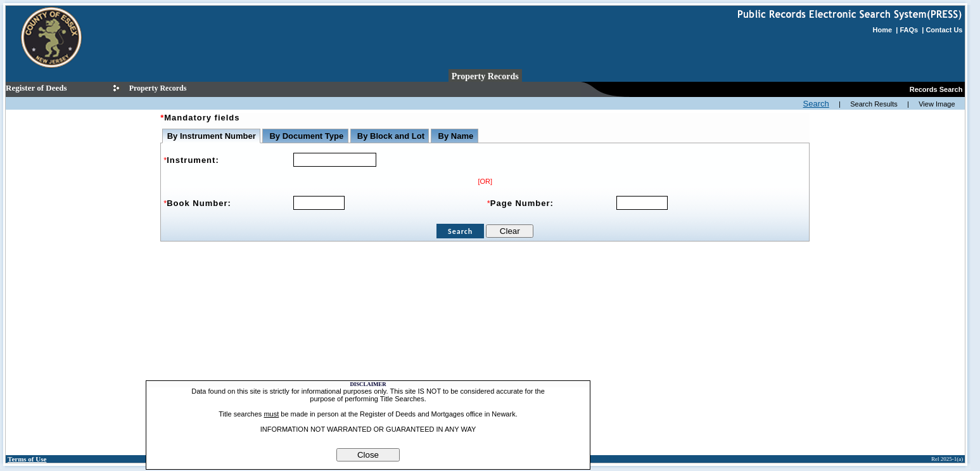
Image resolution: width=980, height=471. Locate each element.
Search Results (874, 104)
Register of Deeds (36, 88)
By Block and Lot (390, 136)
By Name (455, 136)
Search (816, 104)
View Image (937, 104)
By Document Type (305, 136)
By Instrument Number (212, 136)
